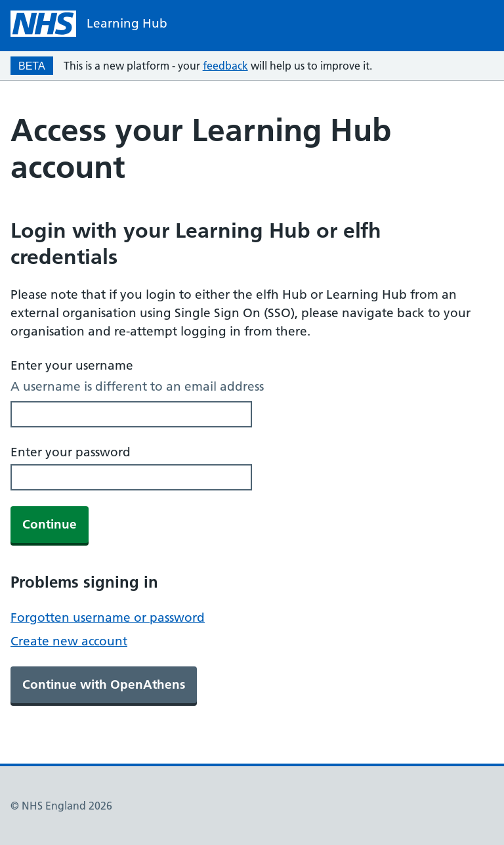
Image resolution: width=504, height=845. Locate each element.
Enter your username (72, 365)
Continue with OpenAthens (104, 684)
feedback (225, 66)
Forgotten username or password (108, 617)
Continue (50, 524)
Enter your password (71, 452)
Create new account (69, 641)
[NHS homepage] (89, 24)
